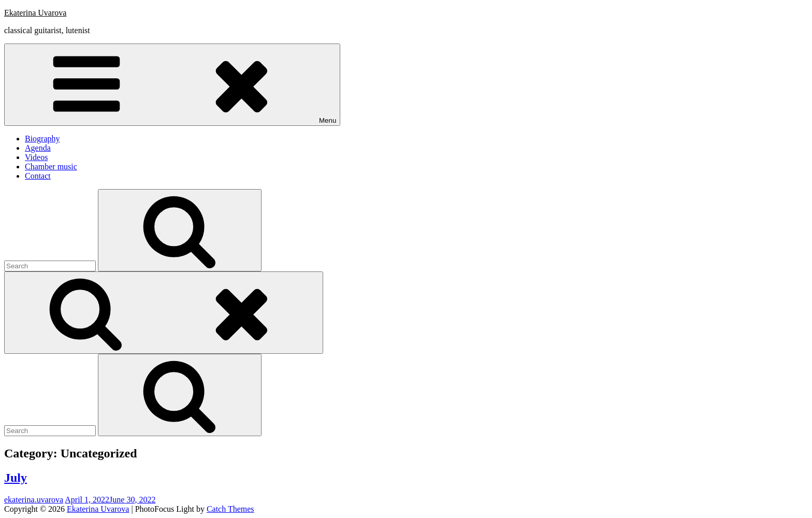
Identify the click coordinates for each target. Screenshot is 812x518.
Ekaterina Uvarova (35, 13)
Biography (42, 139)
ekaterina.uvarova (34, 500)
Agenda (38, 148)
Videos (36, 157)
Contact (38, 176)
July (16, 478)
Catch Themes (230, 509)
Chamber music (51, 167)
